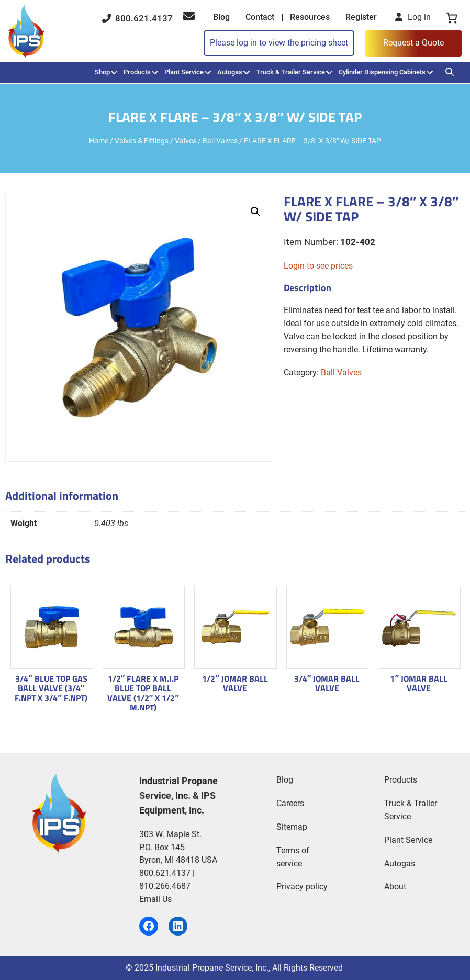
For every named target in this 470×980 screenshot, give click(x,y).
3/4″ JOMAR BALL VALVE (327, 683)
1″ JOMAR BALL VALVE (419, 683)
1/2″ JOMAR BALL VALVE (235, 683)
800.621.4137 (137, 18)
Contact (260, 17)
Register (361, 17)
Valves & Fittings (142, 141)
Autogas (230, 72)
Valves (186, 141)
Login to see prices (318, 266)
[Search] (450, 72)
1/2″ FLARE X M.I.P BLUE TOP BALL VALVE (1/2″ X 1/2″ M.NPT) (143, 693)
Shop (102, 72)
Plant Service (184, 72)
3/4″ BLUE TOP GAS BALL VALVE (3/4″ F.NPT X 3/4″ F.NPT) (51, 688)
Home (99, 141)
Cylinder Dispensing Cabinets (382, 72)
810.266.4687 (165, 886)
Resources (310, 17)
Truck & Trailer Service (290, 72)
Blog (221, 17)
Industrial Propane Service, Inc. (212, 968)
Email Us (155, 899)
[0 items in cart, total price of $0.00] (452, 18)
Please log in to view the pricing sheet (279, 43)
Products (137, 72)
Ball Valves (220, 141)
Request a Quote (413, 43)
